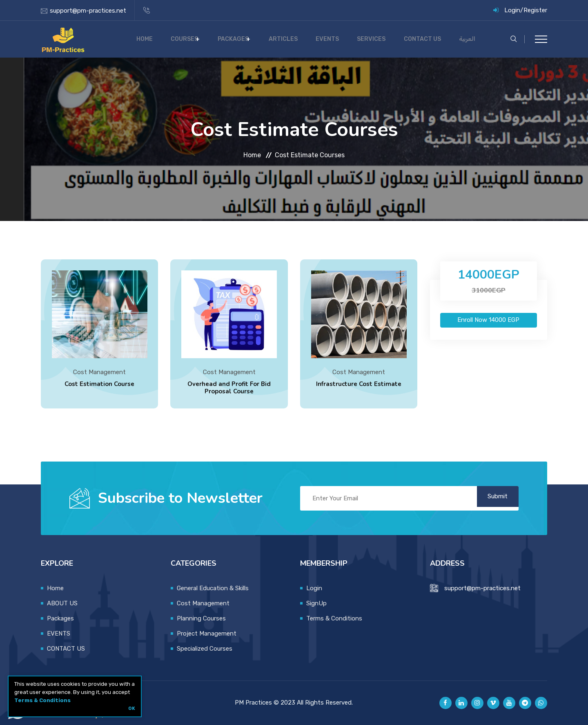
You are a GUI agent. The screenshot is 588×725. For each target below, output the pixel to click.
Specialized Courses (205, 649)
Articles (317, 39)
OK (132, 708)
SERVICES (389, 39)
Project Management (207, 634)
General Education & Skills (213, 588)
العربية (469, 39)
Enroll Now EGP (488, 320)
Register (535, 10)
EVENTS (353, 39)
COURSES (227, 39)
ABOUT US (62, 603)
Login (512, 10)
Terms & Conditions (42, 700)
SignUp (316, 603)
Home (195, 39)
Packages (272, 39)
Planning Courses (201, 618)
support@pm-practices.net (88, 11)
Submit (492, 498)
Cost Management (99, 373)
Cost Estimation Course (99, 385)
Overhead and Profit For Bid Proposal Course (229, 389)
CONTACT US (432, 39)
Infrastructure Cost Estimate (359, 385)
